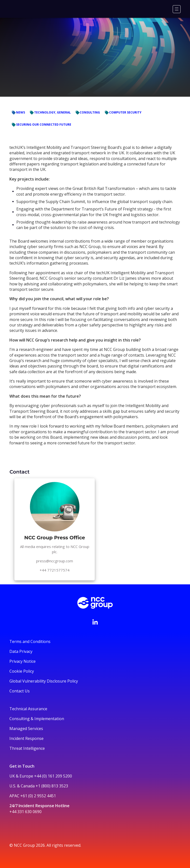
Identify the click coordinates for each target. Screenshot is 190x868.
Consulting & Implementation (37, 719)
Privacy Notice (23, 661)
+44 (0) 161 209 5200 (53, 776)
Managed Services (26, 729)
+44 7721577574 (55, 570)
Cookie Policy (22, 671)
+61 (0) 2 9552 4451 (38, 796)
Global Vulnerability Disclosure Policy (44, 681)
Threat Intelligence (27, 748)
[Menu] (177, 9)
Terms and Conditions (30, 641)
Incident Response (26, 738)
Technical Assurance (28, 709)
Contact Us (20, 691)
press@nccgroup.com (55, 561)
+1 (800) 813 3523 (52, 786)
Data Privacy (21, 651)
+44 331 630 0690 (25, 812)
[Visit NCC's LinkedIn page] (95, 622)
